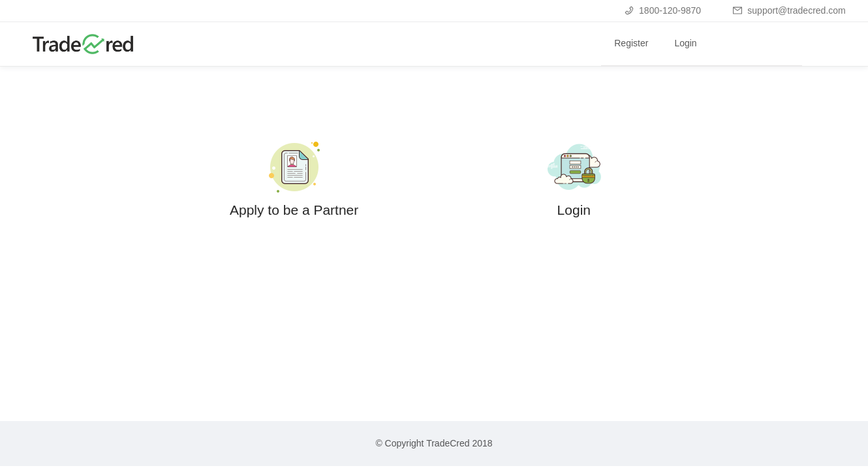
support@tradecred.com (789, 10)
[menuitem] (631, 44)
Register (631, 43)
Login (685, 43)
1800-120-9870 (663, 10)
